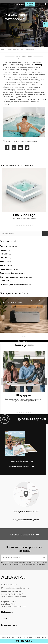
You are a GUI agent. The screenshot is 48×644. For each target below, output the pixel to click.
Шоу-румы (24, 395)
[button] (16, 226)
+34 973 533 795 (11, 585)
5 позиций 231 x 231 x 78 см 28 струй (24, 219)
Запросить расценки (30, 4)
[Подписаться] (44, 558)
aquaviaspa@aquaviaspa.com (16, 588)
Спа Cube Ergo (24, 215)
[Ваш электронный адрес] (21, 558)
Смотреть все (24, 341)
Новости (28, 59)
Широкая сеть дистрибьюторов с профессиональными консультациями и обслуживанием (24, 400)
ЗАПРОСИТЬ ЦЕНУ (24, 641)
